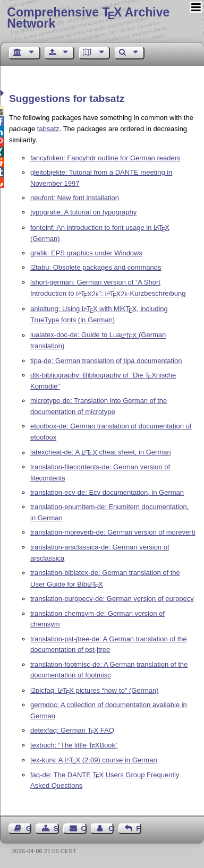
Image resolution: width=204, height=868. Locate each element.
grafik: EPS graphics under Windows (86, 253)
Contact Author (111, 828)
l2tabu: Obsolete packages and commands (96, 267)
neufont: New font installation (75, 198)
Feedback (139, 828)
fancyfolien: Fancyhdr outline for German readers (105, 158)
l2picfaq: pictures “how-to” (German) (95, 690)
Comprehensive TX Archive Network (88, 18)
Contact (84, 828)
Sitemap (56, 828)
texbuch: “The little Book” (74, 745)
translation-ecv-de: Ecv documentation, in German (107, 492)
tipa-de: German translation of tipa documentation (106, 361)
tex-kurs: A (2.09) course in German (94, 760)
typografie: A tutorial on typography (83, 212)
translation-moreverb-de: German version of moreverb (113, 532)
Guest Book (29, 828)
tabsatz (48, 129)
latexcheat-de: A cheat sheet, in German (101, 453)
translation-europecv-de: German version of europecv (112, 599)
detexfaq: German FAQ (72, 730)
